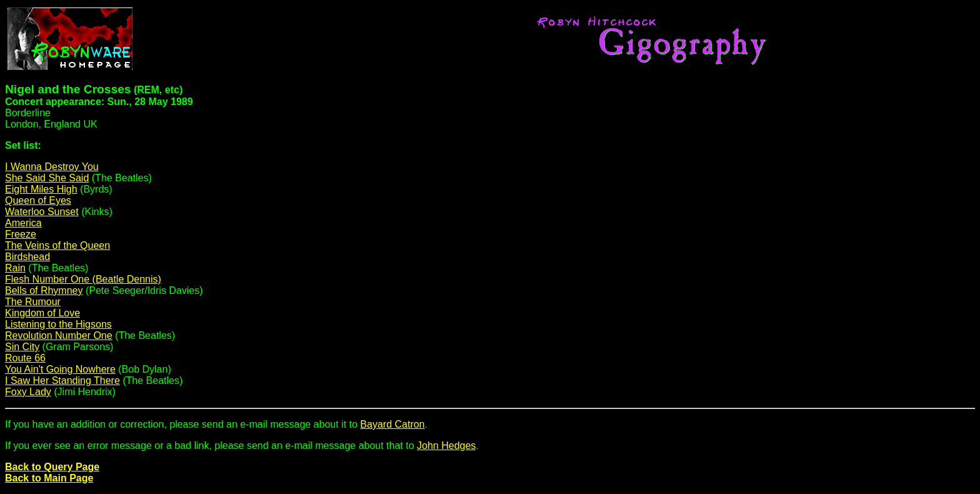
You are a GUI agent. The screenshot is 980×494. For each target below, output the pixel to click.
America (23, 223)
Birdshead (27, 257)
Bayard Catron (392, 424)
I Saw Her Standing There (62, 381)
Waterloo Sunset (42, 212)
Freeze (21, 234)
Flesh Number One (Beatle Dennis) (83, 279)
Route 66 (25, 358)
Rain (15, 268)
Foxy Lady (28, 392)
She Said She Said (47, 178)
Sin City (22, 347)
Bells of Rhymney (44, 290)
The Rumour (33, 302)
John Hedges (446, 446)
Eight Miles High (41, 189)
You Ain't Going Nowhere (60, 369)
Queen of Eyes (38, 200)
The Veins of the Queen (57, 245)
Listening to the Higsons (58, 324)
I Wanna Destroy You (52, 167)
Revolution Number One (59, 335)
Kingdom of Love (42, 313)
